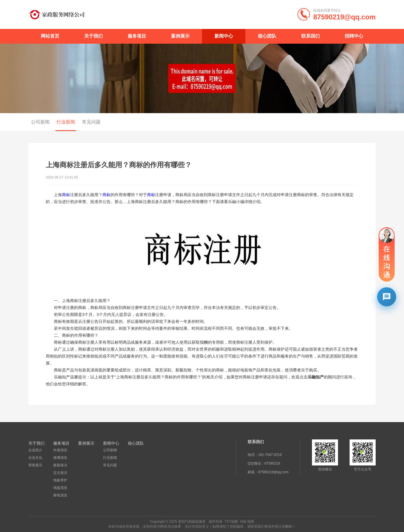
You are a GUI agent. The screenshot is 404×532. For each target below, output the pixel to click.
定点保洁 (60, 473)
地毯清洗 (60, 488)
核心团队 (267, 36)
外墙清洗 (60, 450)
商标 (66, 195)
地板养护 (60, 480)
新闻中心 (224, 36)
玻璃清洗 (60, 458)
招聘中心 (354, 36)
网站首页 (50, 36)
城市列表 (216, 522)
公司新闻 (38, 122)
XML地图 (247, 522)
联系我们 (311, 36)
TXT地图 (231, 522)
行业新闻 (63, 122)
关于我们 (93, 36)
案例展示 (180, 36)
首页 (354, 122)
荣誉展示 (35, 465)
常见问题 (89, 122)
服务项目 (137, 36)
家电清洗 (60, 495)
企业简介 (35, 450)
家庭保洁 (60, 465)
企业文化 (35, 458)
